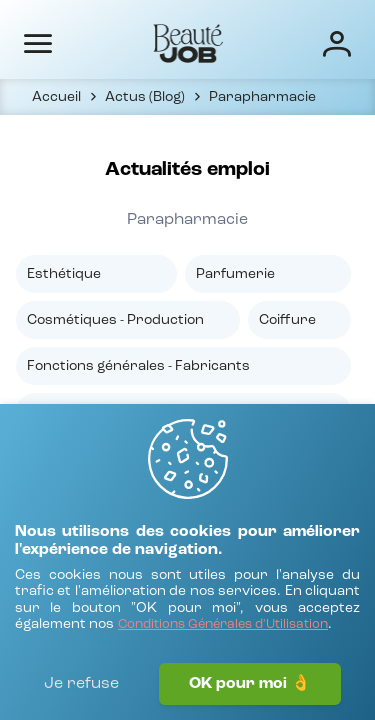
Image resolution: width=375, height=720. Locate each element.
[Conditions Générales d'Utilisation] (223, 625)
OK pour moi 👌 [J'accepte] (250, 684)
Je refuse (81, 684)
